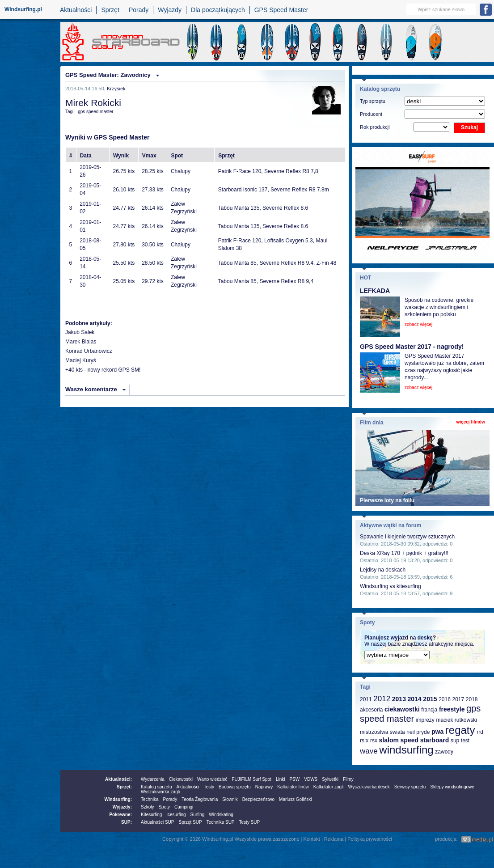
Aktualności (76, 10)
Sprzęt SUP (190, 822)
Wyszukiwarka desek (369, 787)
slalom (389, 740)
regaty (460, 730)
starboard (435, 740)
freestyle (452, 709)
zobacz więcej (418, 324)
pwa (437, 732)
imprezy (425, 720)
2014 (415, 699)
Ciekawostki (181, 779)
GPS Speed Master (281, 10)
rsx (374, 741)
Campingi (184, 807)
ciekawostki (402, 709)
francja (429, 710)
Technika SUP (221, 822)
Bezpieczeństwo (258, 799)
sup (455, 741)
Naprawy (264, 787)
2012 (382, 699)
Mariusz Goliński (295, 799)
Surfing (198, 815)
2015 (430, 699)
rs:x (364, 741)
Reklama (334, 839)
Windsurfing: (118, 799)
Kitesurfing (151, 815)
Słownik (230, 799)
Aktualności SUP (157, 822)
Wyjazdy (170, 10)
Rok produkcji (375, 127)
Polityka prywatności (370, 839)
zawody (444, 752)
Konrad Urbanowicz (89, 351)
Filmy (348, 779)
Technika (150, 799)
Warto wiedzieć (212, 779)
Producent (371, 114)
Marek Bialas (81, 342)
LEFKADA (375, 291)
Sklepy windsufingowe (452, 787)
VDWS (311, 779)
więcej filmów (471, 422)
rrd (480, 732)
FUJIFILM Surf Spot (252, 779)
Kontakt (312, 839)
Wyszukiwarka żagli (160, 792)
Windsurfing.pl (23, 9)
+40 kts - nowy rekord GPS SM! (103, 370)
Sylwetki (330, 779)
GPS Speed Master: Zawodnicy (108, 75)
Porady (139, 10)
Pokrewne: (120, 815)
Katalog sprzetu (156, 787)
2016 (445, 699)
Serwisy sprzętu (410, 787)
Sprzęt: (124, 787)
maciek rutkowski (456, 720)
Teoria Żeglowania (200, 799)
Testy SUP (250, 822)
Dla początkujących (218, 10)
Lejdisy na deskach (383, 570)
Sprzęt (110, 10)
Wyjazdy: (122, 807)
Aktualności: (118, 779)
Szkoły (147, 807)
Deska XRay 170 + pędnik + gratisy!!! (404, 553)
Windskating (221, 815)
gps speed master (96, 112)
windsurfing (406, 750)
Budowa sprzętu (235, 787)
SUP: (127, 822)
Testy (209, 787)
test (465, 741)
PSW (294, 779)
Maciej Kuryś (81, 360)
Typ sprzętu (373, 101)
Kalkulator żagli (329, 787)
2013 (399, 699)
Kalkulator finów (293, 787)
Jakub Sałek (80, 332)
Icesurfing (176, 815)
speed (410, 740)
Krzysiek (116, 89)
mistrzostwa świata (382, 732)
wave (369, 751)
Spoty (164, 807)
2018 (472, 699)
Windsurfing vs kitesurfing (391, 586)
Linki (281, 779)
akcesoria (371, 710)
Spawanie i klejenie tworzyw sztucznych (407, 537)
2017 (458, 699)
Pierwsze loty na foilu (387, 500)
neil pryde (418, 732)
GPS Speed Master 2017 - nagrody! (412, 347)
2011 (366, 699)
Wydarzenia (153, 779)
